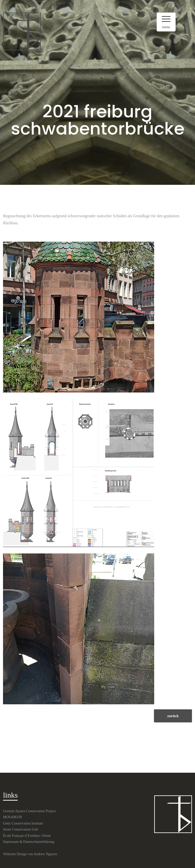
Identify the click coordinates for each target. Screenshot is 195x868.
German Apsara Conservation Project (29, 811)
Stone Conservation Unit (20, 829)
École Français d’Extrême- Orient (27, 836)
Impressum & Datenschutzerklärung (29, 842)
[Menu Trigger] (166, 22)
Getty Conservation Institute (23, 823)
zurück (173, 716)
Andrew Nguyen (45, 854)
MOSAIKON (12, 817)
